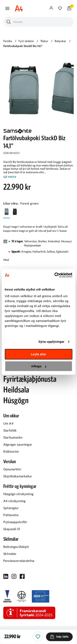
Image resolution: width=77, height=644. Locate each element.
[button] (7, 8)
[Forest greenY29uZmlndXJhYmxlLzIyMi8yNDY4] (7, 211)
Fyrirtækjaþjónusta (30, 379)
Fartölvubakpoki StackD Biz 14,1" (23, 46)
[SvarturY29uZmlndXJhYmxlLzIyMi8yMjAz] (15, 211)
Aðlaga (39, 366)
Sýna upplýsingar (51, 342)
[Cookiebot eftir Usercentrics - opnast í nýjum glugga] (55, 275)
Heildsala (16, 390)
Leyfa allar (38, 354)
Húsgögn (16, 401)
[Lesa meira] (38, 177)
